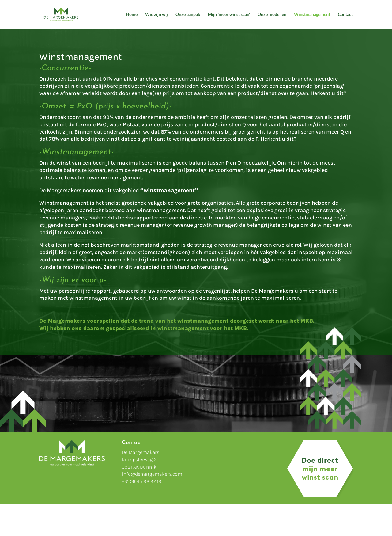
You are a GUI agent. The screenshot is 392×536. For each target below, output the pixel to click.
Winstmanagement (312, 15)
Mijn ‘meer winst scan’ (229, 15)
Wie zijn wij (156, 15)
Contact (345, 15)
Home (132, 15)
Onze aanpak (188, 15)
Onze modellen (272, 15)
